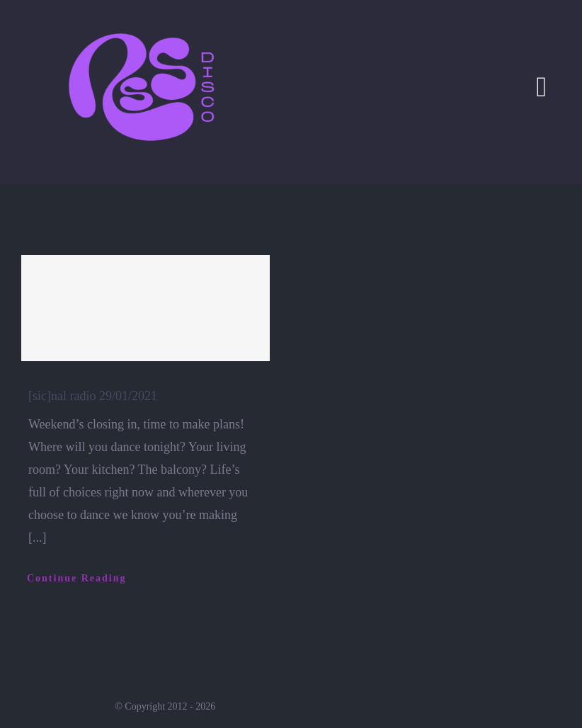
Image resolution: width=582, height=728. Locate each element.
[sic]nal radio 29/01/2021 (93, 396)
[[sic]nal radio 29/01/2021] (145, 308)
